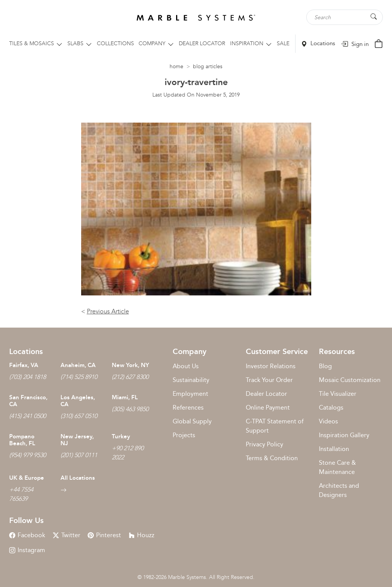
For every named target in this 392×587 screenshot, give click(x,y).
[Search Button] (374, 17)
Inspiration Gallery (344, 435)
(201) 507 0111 (79, 455)
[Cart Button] (379, 43)
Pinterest (104, 535)
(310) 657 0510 (79, 416)
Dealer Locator (266, 394)
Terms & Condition (272, 458)
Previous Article (108, 311)
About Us (186, 366)
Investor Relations (271, 366)
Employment (190, 394)
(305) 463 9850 (130, 409)
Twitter (67, 535)
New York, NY (130, 365)
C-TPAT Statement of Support (275, 426)
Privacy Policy (265, 444)
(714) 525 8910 (79, 377)
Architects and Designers (339, 490)
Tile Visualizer (338, 394)
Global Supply (192, 421)
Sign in (355, 44)
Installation (334, 449)
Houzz (141, 535)
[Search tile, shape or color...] (345, 17)
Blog (325, 366)
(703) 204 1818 (28, 377)
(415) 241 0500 (28, 416)
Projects (184, 435)
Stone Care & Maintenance (337, 467)
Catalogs (331, 407)
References (188, 407)
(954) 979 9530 (28, 455)
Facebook (27, 535)
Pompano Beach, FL (22, 440)
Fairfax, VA (24, 365)
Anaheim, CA (78, 365)
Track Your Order (269, 380)
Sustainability (191, 380)
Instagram (27, 550)
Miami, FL (125, 397)
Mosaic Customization (350, 380)
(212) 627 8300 (130, 377)
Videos (328, 421)
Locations (318, 43)
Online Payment (268, 407)
